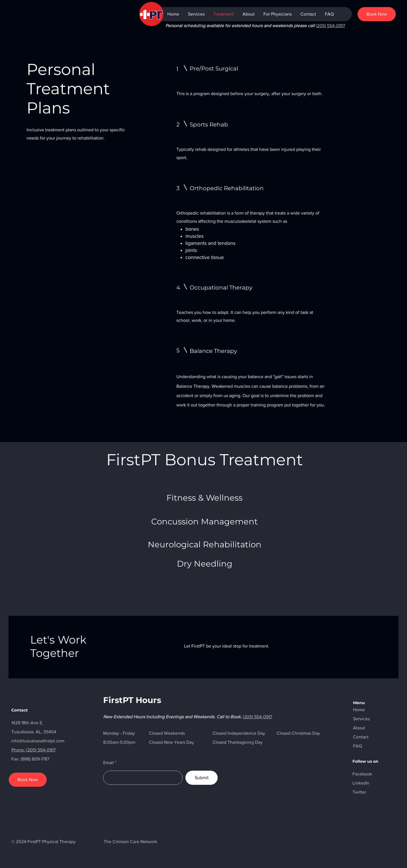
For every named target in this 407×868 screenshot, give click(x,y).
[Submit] (202, 778)
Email (109, 763)
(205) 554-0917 (330, 26)
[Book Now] (377, 14)
